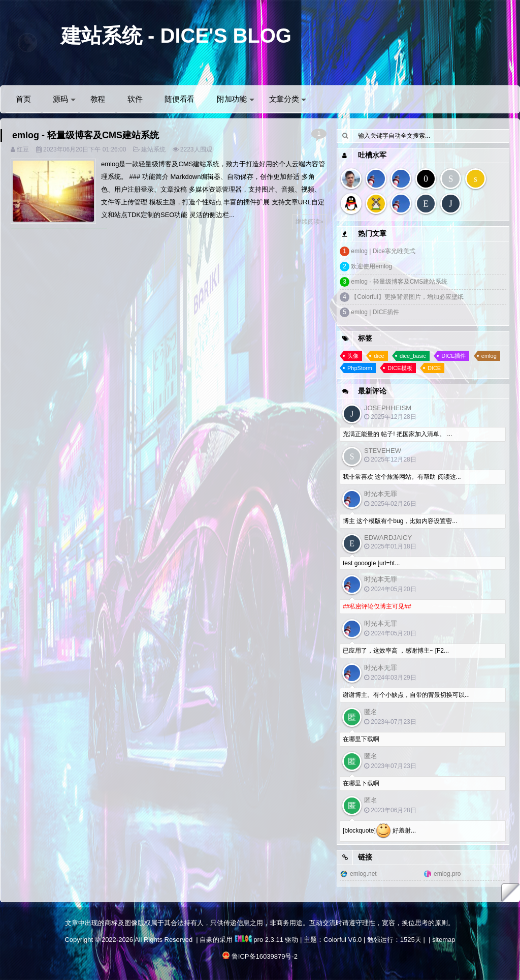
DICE (434, 368)
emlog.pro (447, 874)
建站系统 (153, 149)
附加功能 (236, 99)
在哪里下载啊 (361, 739)
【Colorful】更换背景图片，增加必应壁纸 (407, 297)
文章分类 (288, 99)
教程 (98, 99)
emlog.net (363, 874)
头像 (353, 356)
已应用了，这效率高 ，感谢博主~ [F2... (396, 651)
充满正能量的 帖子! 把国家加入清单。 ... (397, 434)
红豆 (23, 149)
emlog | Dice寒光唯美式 (383, 251)
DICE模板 (400, 368)
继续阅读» (310, 222)
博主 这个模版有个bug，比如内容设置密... (400, 521)
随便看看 (180, 99)
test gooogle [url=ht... (371, 563)
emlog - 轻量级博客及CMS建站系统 (86, 135)
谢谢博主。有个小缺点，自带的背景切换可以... (406, 695)
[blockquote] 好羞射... (379, 831)
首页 (23, 99)
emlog (489, 356)
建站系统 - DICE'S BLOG (176, 36)
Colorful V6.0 (343, 940)
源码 (64, 99)
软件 (135, 99)
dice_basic (413, 356)
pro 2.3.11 (259, 940)
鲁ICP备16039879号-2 (265, 956)
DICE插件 (453, 356)
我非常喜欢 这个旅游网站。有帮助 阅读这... (402, 477)
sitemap (444, 940)
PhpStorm (360, 368)
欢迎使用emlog (371, 266)
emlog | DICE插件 (375, 312)
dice (379, 356)
